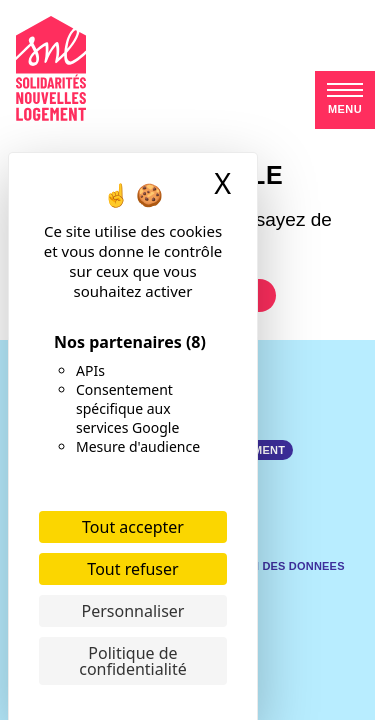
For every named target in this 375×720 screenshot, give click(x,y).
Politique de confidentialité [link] (133, 661)
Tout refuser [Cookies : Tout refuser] (132, 569)
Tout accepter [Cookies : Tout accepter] (133, 527)
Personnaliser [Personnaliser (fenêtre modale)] (133, 611)
